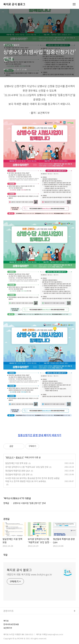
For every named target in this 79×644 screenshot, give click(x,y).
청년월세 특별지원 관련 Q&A (18, 471)
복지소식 (10, 457)
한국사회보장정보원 (11, 624)
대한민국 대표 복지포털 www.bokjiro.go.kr (29, 574)
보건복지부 (8, 628)
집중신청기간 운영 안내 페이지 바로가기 (40, 435)
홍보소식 (20, 457)
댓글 (5, 555)
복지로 (6, 621)
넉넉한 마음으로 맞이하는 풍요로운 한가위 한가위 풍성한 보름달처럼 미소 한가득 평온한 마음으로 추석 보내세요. (32, 480)
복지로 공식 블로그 (14, 4)
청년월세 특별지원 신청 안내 (17, 474)
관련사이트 (9, 611)
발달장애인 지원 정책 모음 (16, 463)
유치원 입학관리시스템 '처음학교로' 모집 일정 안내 (27, 467)
